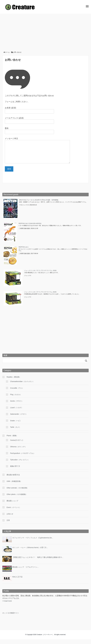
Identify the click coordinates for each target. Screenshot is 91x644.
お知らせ (10, 519)
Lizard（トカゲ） (17, 412)
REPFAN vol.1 (24, 252)
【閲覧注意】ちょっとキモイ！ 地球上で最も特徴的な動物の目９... (38, 562)
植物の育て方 (15, 471)
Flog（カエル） (16, 399)
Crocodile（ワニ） (17, 393)
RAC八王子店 (17, 582)
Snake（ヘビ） (16, 425)
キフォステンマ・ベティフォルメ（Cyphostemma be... (33, 542)
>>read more (7, 606)
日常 (8, 525)
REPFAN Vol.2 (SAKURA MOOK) (30, 228)
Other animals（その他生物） (18, 493)
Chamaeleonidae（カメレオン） (22, 386)
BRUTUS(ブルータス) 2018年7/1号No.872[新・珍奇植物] (39, 205)
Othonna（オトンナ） (18, 451)
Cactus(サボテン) (17, 445)
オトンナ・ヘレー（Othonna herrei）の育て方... (30, 552)
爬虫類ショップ (12, 505)
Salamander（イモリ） (19, 419)
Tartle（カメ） (15, 432)
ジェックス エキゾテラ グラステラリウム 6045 (40, 297)
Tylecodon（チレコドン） (20, 464)
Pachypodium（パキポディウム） (23, 458)
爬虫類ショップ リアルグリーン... (25, 572)
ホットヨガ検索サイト (11, 618)
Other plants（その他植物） (17, 499)
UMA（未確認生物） (14, 486)
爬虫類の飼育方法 (13, 479)
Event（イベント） (14, 512)
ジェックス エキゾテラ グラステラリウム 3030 (40, 275)
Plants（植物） (12, 440)
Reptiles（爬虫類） (14, 382)
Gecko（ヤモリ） (17, 406)
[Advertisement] (45, 32)
